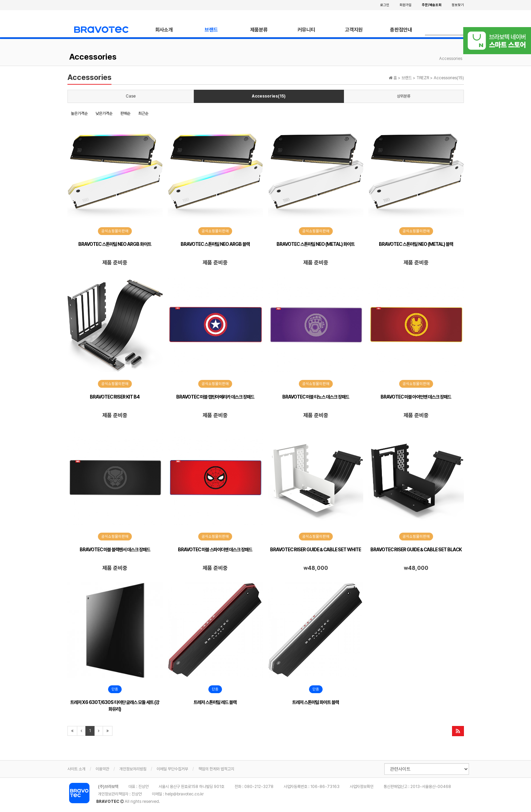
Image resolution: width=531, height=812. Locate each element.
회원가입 (406, 5)
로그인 (385, 5)
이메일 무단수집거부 (172, 769)
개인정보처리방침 (133, 769)
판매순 (125, 113)
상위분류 (404, 96)
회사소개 (164, 30)
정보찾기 (458, 5)
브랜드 (211, 30)
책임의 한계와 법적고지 (216, 769)
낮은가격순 (104, 113)
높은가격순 (79, 113)
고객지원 (354, 30)
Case (131, 96)
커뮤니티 (306, 30)
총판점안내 (401, 30)
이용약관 (102, 769)
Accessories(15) (269, 96)
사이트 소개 (76, 769)
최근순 (143, 113)
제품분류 (259, 30)
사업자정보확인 (362, 787)
